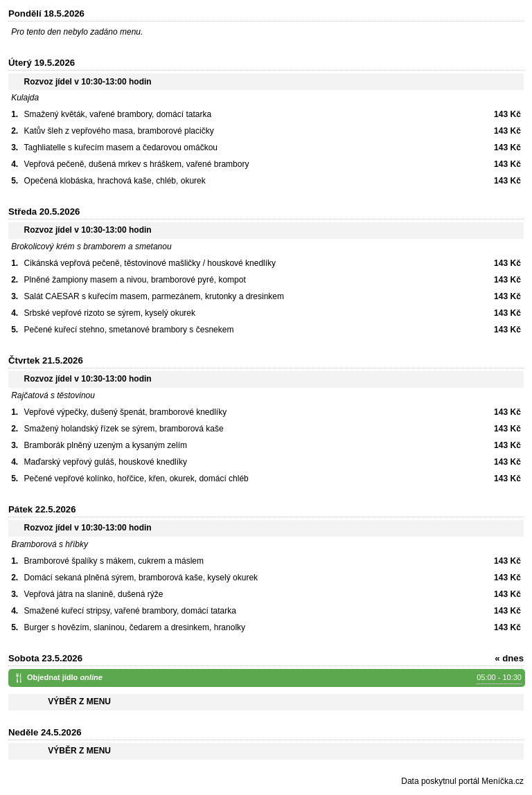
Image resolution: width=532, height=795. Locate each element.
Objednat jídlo (274, 678)
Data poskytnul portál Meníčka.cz (462, 781)
